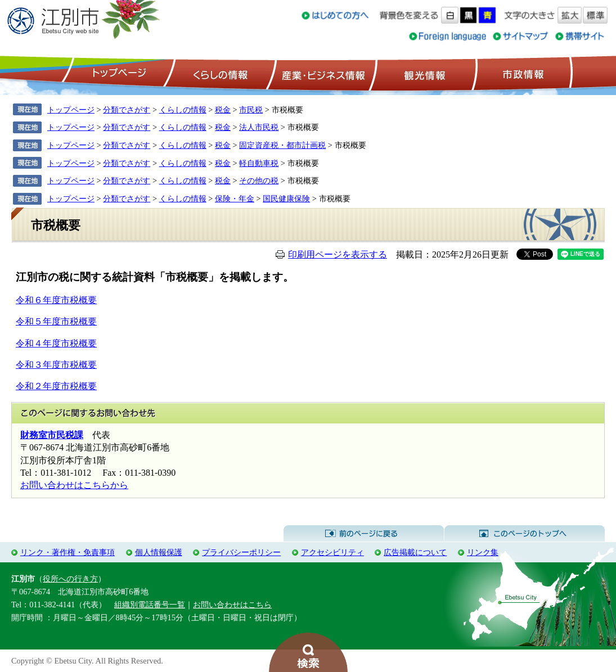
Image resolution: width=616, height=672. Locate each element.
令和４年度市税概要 (56, 343)
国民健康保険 (286, 199)
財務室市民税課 (52, 435)
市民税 (251, 110)
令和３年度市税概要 (56, 365)
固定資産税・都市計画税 (282, 145)
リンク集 (483, 552)
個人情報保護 (159, 552)
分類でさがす (127, 110)
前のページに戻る (364, 534)
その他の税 (259, 181)
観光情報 (423, 74)
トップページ (118, 74)
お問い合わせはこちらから (74, 485)
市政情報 (522, 74)
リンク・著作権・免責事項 (68, 552)
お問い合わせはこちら (232, 605)
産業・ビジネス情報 (321, 74)
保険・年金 (235, 199)
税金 (223, 110)
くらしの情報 (219, 74)
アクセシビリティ (332, 552)
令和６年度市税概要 (56, 300)
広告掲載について (415, 552)
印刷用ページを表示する (338, 254)
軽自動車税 (259, 163)
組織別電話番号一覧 (150, 605)
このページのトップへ (525, 534)
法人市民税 (259, 127)
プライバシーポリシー (241, 552)
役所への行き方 (70, 579)
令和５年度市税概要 (56, 321)
